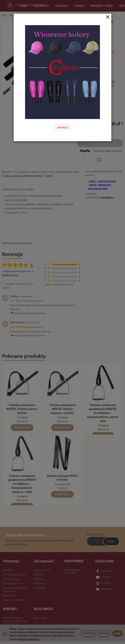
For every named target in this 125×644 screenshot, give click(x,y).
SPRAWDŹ (63, 128)
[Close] (108, 17)
